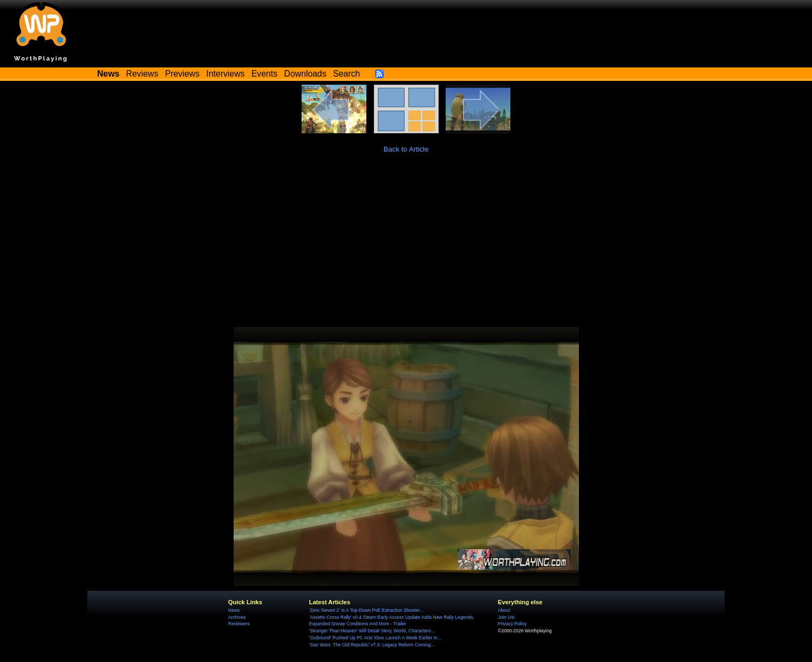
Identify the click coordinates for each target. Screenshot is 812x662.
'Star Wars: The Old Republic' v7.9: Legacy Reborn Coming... (372, 645)
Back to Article (406, 149)
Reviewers (239, 624)
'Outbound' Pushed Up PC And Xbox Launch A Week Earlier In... (375, 638)
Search (346, 74)
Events (264, 74)
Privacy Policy (512, 624)
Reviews (142, 74)
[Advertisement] (406, 246)
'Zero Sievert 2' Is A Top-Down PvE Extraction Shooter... (366, 610)
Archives (237, 617)
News (234, 610)
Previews (182, 74)
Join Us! (506, 617)
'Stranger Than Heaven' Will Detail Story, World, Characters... (372, 631)
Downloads (305, 74)
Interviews (225, 74)
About (504, 610)
